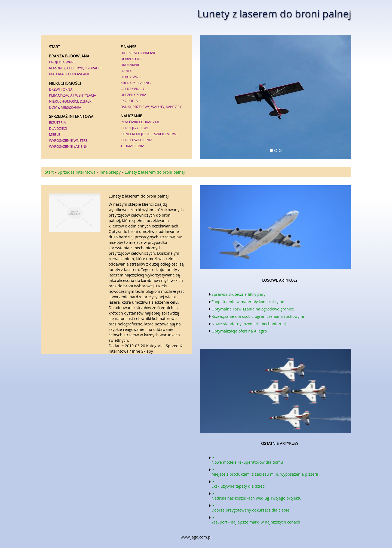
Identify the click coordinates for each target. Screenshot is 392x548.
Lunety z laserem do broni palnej (155, 172)
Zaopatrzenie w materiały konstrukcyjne (248, 302)
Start (49, 172)
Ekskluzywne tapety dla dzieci (238, 484)
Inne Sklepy (110, 172)
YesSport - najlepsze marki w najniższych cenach (256, 519)
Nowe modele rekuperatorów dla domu (247, 460)
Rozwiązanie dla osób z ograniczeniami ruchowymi (258, 316)
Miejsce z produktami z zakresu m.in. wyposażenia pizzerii (265, 472)
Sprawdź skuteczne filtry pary (238, 294)
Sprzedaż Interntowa (77, 172)
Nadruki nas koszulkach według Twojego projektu (257, 495)
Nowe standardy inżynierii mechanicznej (249, 324)
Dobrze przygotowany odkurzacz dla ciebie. (251, 507)
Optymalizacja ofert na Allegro (239, 331)
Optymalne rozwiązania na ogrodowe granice (253, 309)
